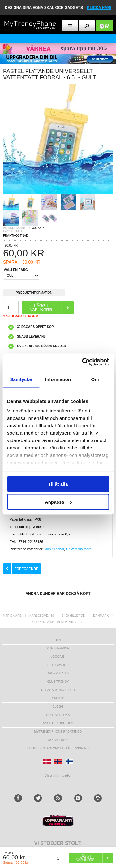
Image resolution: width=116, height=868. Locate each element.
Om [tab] (95, 379)
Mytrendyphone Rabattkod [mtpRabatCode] (58, 732)
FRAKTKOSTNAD (16, 236)
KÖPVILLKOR (58, 740)
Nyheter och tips (58, 723)
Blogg (58, 707)
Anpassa (58, 502)
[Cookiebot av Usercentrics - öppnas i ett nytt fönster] (83, 362)
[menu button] (70, 26)
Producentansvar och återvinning (58, 748)
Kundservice (58, 648)
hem (58, 640)
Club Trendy (58, 682)
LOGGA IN (58, 657)
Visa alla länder (58, 775)
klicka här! (99, 8)
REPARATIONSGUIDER (58, 690)
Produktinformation (34, 294)
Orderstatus (58, 673)
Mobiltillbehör (54, 549)
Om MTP (58, 698)
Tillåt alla (58, 484)
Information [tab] (58, 379)
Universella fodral (79, 549)
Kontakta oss (58, 715)
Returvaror (58, 665)
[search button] (87, 26)
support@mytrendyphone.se (58, 622)
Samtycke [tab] (21, 379)
